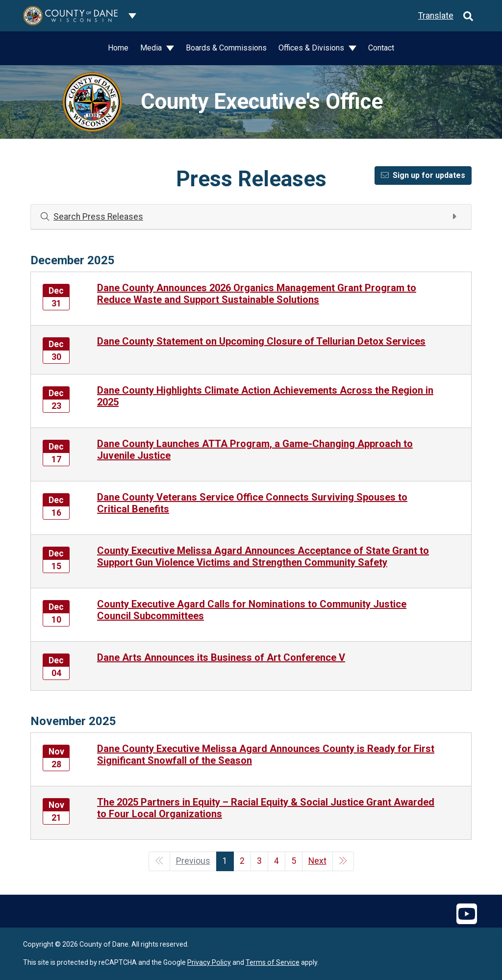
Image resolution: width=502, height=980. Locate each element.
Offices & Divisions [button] (312, 48)
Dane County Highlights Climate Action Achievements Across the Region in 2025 (265, 396)
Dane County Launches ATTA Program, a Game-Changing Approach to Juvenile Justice (255, 450)
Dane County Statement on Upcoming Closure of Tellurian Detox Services (261, 341)
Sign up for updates (423, 175)
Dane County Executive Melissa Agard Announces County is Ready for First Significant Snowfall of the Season (266, 754)
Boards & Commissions (226, 48)
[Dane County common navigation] (132, 16)
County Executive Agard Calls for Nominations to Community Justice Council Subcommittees (252, 610)
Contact (381, 48)
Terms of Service (273, 962)
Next (317, 861)
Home (118, 48)
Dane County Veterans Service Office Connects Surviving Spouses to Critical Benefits (252, 503)
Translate (436, 16)
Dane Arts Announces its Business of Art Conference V (221, 657)
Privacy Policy (209, 962)
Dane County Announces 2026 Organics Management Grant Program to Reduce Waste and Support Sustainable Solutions (257, 294)
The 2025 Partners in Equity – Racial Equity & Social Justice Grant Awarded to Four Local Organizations (266, 808)
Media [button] (152, 48)
